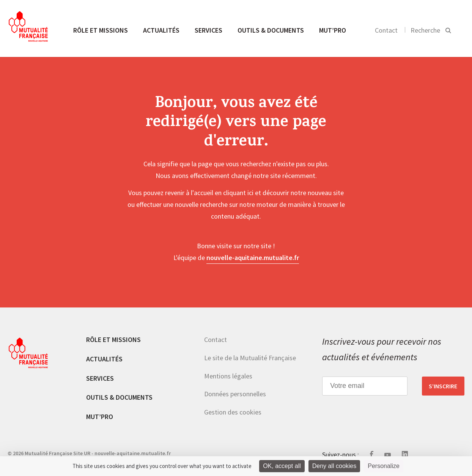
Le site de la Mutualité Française (250, 358)
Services (208, 30)
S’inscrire (443, 386)
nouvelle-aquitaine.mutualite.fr (253, 258)
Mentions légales (228, 376)
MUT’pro (333, 30)
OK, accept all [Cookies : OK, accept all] (282, 466)
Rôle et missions (101, 30)
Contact (386, 30)
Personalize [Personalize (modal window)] (384, 466)
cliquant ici (238, 193)
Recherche (425, 30)
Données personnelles (235, 394)
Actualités (161, 30)
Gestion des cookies (233, 412)
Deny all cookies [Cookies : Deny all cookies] (334, 466)
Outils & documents (271, 30)
